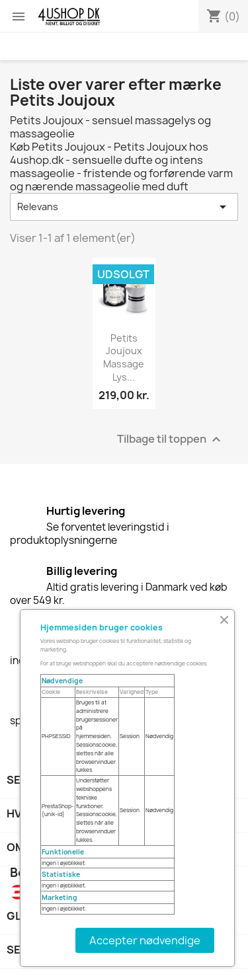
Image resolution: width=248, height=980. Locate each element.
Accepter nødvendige (145, 940)
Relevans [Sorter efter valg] (124, 207)
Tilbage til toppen (171, 439)
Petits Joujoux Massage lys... (124, 358)
